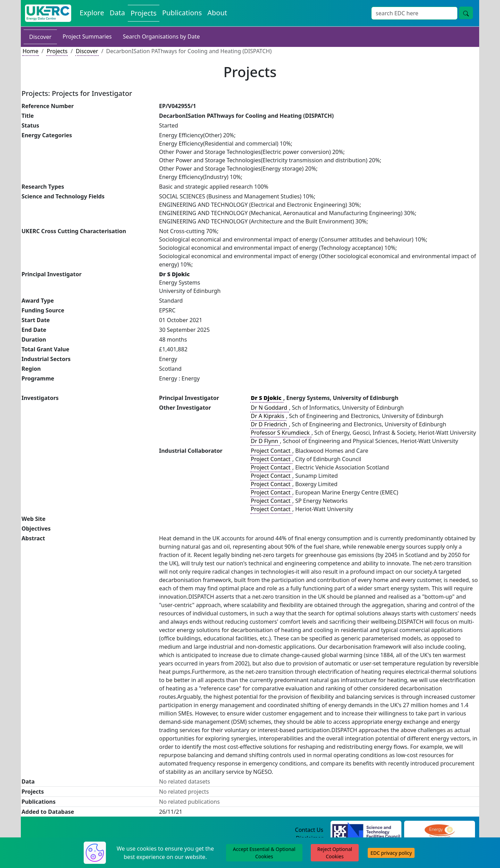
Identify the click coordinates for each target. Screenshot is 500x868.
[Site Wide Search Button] (466, 13)
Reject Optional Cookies (335, 853)
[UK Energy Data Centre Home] (48, 13)
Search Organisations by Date (161, 36)
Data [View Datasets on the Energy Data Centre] (117, 13)
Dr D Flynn (265, 441)
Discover (40, 37)
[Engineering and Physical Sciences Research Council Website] (439, 830)
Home (31, 51)
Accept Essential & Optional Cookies (264, 853)
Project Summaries (87, 36)
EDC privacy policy (391, 853)
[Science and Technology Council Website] (366, 830)
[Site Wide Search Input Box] (414, 13)
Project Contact (271, 451)
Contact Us (309, 830)
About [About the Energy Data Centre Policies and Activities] (217, 13)
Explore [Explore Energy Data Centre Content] (92, 13)
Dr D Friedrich (270, 424)
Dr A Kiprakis (268, 416)
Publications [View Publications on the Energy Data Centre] (182, 13)
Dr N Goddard (270, 408)
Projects (57, 51)
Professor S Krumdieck (281, 433)
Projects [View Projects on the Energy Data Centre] (144, 13)
